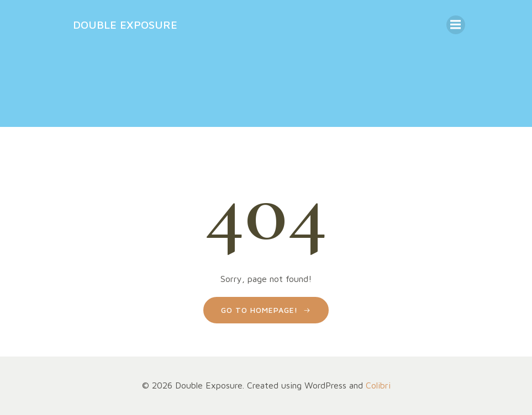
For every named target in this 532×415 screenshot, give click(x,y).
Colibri (378, 385)
